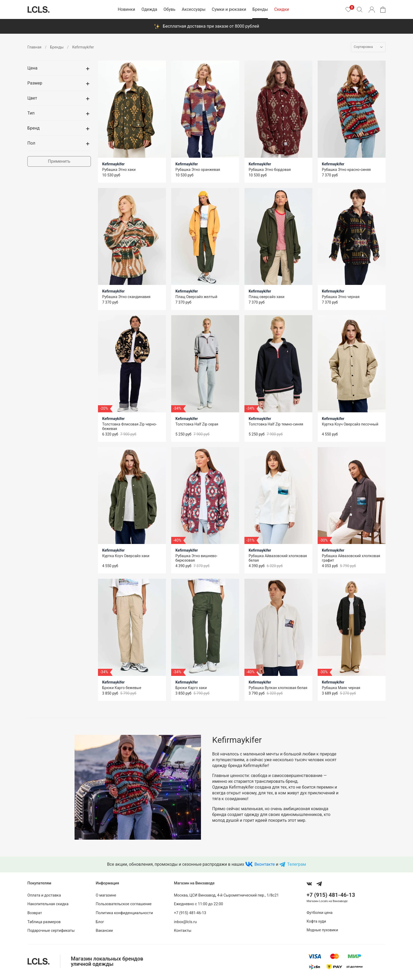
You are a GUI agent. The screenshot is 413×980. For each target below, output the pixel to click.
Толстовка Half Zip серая (197, 424)
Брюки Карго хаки (191, 688)
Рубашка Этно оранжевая (198, 170)
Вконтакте (265, 864)
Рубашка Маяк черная (341, 688)
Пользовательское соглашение (124, 904)
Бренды (260, 9)
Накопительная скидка (48, 904)
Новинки (126, 9)
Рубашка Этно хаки (119, 170)
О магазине (106, 895)
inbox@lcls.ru (185, 922)
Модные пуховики (322, 930)
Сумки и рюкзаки (229, 9)
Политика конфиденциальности (124, 913)
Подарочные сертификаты (51, 931)
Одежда (149, 9)
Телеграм (296, 864)
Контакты (183, 931)
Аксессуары (194, 9)
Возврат (35, 913)
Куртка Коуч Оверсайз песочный (350, 424)
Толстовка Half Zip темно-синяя (276, 424)
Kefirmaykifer (113, 164)
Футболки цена (319, 913)
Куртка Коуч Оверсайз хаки (126, 556)
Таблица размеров (44, 922)
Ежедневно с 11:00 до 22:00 (198, 904)
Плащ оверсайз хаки (267, 297)
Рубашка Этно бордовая (270, 170)
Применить (59, 161)
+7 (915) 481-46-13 (190, 913)
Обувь (169, 9)
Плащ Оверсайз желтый (196, 297)
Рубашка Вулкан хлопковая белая (278, 688)
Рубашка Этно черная (341, 297)
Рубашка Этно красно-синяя (346, 170)
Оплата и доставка (44, 895)
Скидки (282, 9)
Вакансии (104, 931)
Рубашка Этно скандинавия (126, 297)
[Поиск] (360, 9)
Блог (100, 922)
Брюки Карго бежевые (122, 688)
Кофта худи (316, 921)
